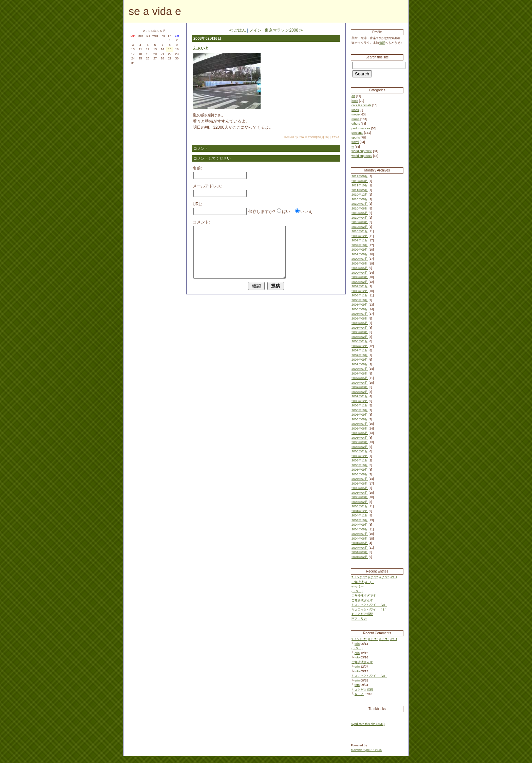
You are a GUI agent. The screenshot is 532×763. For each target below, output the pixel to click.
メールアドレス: (207, 186)
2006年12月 (360, 401)
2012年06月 (360, 176)
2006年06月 (360, 429)
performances (361, 128)
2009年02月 (360, 282)
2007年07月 (360, 369)
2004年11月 (360, 515)
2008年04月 (360, 328)
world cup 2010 (362, 156)
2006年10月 (360, 410)
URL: (197, 204)
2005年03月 (360, 497)
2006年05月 (360, 433)
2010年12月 (360, 195)
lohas (355, 110)
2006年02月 (360, 447)
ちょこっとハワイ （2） (369, 605)
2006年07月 (360, 424)
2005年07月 (360, 479)
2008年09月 (360, 305)
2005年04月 (360, 493)
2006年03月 (360, 442)
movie (356, 114)
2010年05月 (360, 213)
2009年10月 (360, 245)
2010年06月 (360, 208)
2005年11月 (360, 460)
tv (353, 147)
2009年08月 (360, 254)
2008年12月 (360, 291)
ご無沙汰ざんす (362, 600)
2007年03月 (360, 387)
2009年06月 (360, 264)
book (355, 101)
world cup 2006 (362, 151)
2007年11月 (360, 350)
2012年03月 (360, 181)
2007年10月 (360, 355)
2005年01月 (360, 506)
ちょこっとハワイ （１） (370, 610)
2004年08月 (360, 529)
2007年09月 (360, 360)
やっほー (358, 586)
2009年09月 (360, 250)
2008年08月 (360, 309)
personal (357, 133)
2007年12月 (360, 346)
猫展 (382, 43)
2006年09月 (360, 415)
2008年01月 (360, 341)
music (356, 119)
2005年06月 (360, 484)
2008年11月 (360, 295)
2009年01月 (360, 286)
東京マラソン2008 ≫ (284, 30)
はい (286, 212)
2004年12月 (360, 511)
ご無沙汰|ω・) (363, 582)
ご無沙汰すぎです (364, 596)
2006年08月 (360, 419)
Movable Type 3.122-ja (366, 750)
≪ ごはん (237, 30)
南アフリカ (359, 619)
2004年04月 (360, 548)
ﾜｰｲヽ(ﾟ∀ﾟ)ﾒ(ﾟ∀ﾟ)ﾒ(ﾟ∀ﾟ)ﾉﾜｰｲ (374, 577)
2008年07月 (360, 314)
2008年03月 (360, 332)
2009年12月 (360, 236)
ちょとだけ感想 (362, 614)
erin (357, 644)
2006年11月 (360, 405)
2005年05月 (360, 488)
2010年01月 (360, 231)
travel (355, 142)
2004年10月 (360, 520)
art (353, 96)
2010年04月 (360, 218)
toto (357, 657)
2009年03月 (360, 277)
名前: (197, 168)
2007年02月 (360, 392)
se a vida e (155, 11)
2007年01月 (360, 396)
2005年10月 (360, 465)
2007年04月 (360, 383)
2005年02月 (360, 502)
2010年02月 (360, 227)
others (356, 124)
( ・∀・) (357, 591)
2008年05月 (360, 323)
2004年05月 (360, 543)
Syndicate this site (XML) (368, 724)
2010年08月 (360, 199)
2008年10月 (360, 300)
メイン (255, 30)
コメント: (201, 222)
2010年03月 (360, 222)
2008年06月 (360, 319)
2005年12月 (360, 456)
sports (356, 138)
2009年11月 (360, 240)
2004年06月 (360, 539)
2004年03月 (360, 552)
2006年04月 (360, 438)
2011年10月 (360, 185)
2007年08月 (360, 364)
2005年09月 (360, 470)
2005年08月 (360, 474)
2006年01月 (360, 451)
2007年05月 (360, 378)
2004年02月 (360, 557)
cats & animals (362, 105)
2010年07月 (360, 204)
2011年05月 (360, 190)
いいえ (306, 212)
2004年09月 (360, 525)
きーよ (359, 694)
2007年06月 (360, 374)
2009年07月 (360, 259)
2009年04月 (360, 273)
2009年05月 (360, 268)
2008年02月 (360, 337)
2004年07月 (360, 534)
